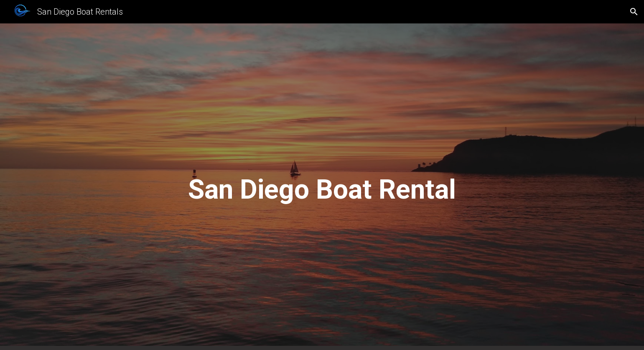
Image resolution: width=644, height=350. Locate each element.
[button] (634, 12)
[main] (322, 187)
